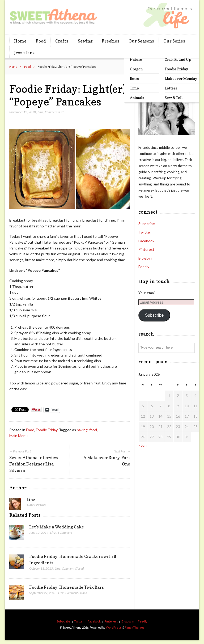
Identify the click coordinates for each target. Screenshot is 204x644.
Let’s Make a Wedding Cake (57, 527)
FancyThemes (135, 627)
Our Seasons (141, 41)
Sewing (85, 41)
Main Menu (18, 436)
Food (41, 41)
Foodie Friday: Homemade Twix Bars (67, 587)
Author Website (37, 505)
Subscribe (147, 224)
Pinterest (146, 249)
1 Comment (65, 533)
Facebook (146, 241)
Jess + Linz (24, 53)
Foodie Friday (47, 430)
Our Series (174, 41)
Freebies (110, 41)
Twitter (145, 232)
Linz (40, 112)
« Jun (143, 445)
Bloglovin (146, 258)
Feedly (144, 267)
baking (82, 430)
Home (20, 41)
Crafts (62, 41)
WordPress (114, 627)
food (93, 430)
